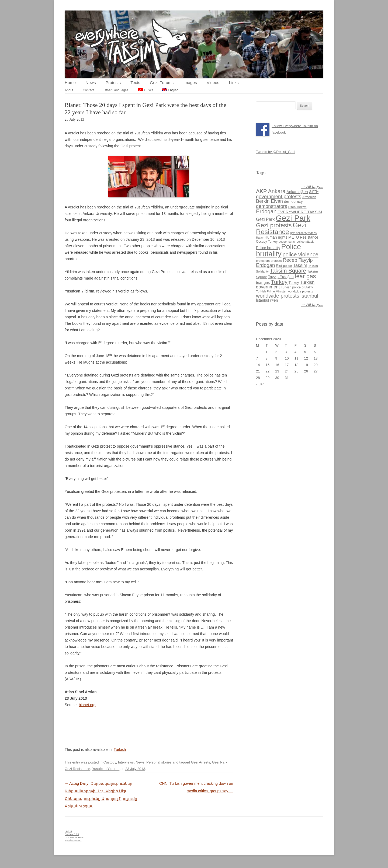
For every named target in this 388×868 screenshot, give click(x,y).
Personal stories (159, 762)
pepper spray (287, 242)
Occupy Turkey (267, 242)
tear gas (305, 276)
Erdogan (266, 211)
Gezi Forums (162, 83)
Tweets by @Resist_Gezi (276, 152)
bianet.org (87, 705)
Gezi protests (274, 225)
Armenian (309, 197)
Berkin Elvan (269, 201)
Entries (72, 834)
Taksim (300, 265)
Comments (74, 837)
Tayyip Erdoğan (281, 277)
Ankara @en (297, 192)
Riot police (284, 266)
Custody (110, 762)
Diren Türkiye (297, 207)
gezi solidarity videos (303, 233)
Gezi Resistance (77, 769)
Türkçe (146, 90)
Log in (68, 831)
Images (190, 83)
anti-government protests (287, 194)
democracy (293, 201)
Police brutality (268, 248)
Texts (135, 83)
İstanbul (309, 296)
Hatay (260, 238)
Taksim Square (288, 271)
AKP (261, 191)
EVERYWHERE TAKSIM (300, 212)
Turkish (120, 750)
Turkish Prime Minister (271, 291)
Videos (213, 83)
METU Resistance (303, 237)
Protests (113, 83)
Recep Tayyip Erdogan (284, 263)
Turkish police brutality (297, 287)
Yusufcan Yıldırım (106, 769)
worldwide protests (300, 291)
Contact (88, 90)
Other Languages (116, 90)
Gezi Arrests (201, 762)
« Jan (260, 384)
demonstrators (272, 206)
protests (276, 261)
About (69, 90)
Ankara (277, 191)
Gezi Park (220, 762)
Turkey (279, 282)
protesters (263, 261)
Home (70, 83)
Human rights (276, 237)
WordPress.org (73, 840)
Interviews (126, 762)
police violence (300, 255)
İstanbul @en (267, 300)
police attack (305, 242)
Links (234, 83)
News (91, 83)
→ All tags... (312, 187)
